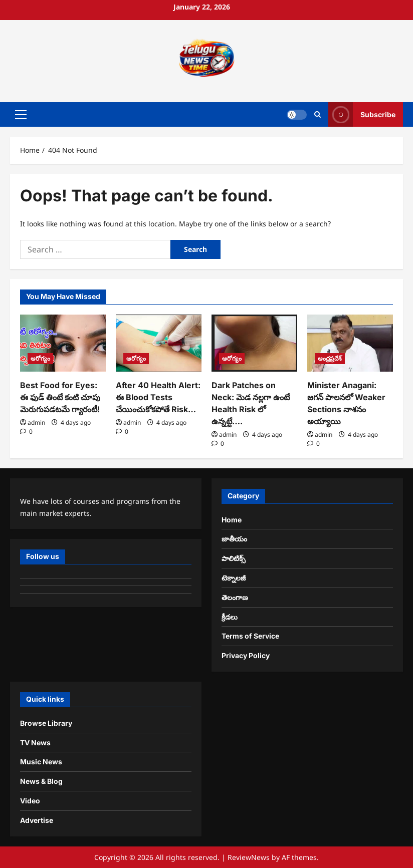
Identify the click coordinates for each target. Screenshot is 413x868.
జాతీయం (234, 539)
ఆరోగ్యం (40, 358)
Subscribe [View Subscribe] (362, 114)
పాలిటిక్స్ (234, 558)
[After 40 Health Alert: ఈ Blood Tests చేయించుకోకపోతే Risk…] (159, 343)
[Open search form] (318, 114)
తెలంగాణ (235, 597)
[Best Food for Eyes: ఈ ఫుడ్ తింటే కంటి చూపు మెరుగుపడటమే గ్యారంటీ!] (63, 343)
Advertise (37, 820)
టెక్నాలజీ (234, 578)
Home (232, 520)
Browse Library (46, 723)
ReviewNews (249, 857)
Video (30, 801)
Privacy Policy (246, 655)
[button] (21, 115)
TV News (35, 743)
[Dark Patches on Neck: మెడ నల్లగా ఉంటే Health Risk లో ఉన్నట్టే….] (254, 343)
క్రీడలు (230, 617)
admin (36, 422)
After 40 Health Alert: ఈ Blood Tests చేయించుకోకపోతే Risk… (158, 397)
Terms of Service (250, 636)
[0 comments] (26, 431)
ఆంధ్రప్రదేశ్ (330, 358)
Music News (41, 762)
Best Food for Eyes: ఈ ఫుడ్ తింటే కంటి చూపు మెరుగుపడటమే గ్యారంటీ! (60, 397)
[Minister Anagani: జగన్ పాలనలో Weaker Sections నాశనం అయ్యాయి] (350, 343)
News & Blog (41, 781)
